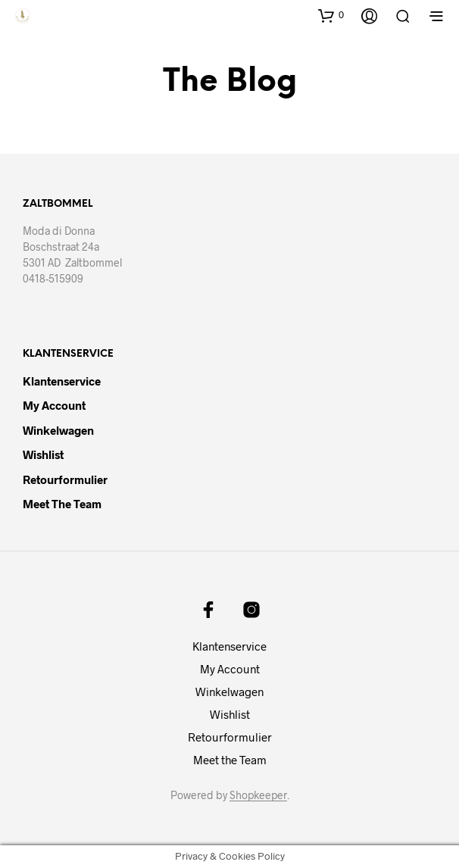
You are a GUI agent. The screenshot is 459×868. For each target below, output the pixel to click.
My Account (54, 405)
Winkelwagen (58, 430)
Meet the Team (62, 504)
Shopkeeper (258, 795)
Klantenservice (62, 381)
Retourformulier (65, 479)
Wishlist (43, 454)
